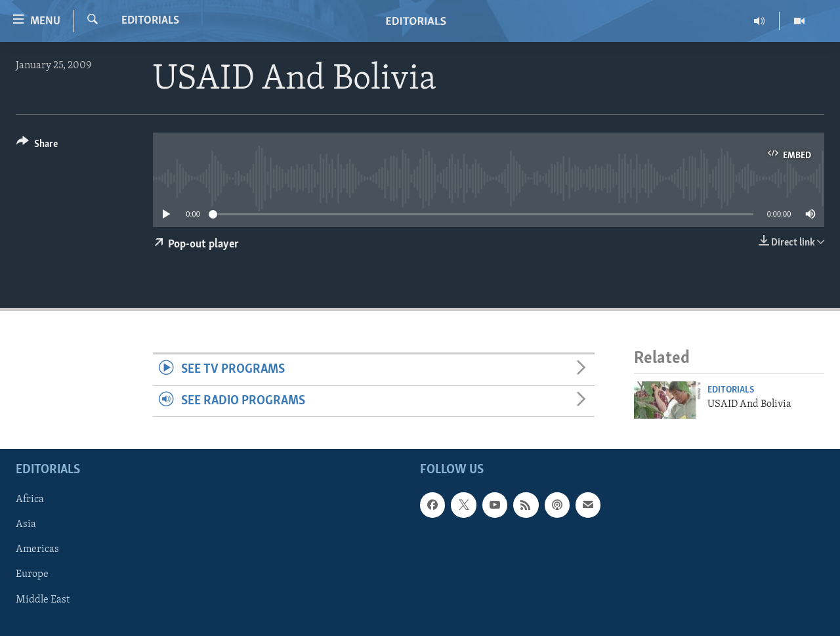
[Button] (37, 146)
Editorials (150, 21)
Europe (32, 575)
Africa (30, 500)
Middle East (43, 600)
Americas (37, 550)
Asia (26, 525)
